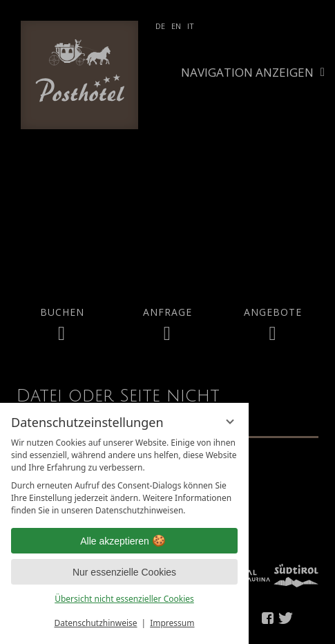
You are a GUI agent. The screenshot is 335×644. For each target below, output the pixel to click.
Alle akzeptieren (124, 541)
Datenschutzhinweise (96, 623)
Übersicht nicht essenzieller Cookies (124, 599)
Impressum (172, 623)
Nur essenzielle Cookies (124, 572)
